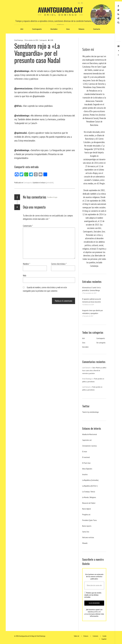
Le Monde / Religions (89, 497)
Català (104, 636)
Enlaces (81, 29)
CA (79, 3)
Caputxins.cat (87, 440)
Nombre (27, 264)
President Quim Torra (89, 520)
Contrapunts (37, 29)
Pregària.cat (86, 514)
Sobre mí (76, 636)
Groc (68, 29)
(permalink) (50, 183)
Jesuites (85, 474)
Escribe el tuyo (52, 197)
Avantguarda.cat (60, 10)
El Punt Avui (86, 463)
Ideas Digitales (87, 469)
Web (25, 275)
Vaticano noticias (88, 537)
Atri (22, 29)
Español (104, 639)
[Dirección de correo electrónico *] (94, 585)
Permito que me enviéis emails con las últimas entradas (93, 595)
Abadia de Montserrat (90, 434)
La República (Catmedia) (90, 480)
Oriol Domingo (19, 40)
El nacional (86, 457)
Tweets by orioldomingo (90, 412)
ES (82, 3)
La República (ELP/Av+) (90, 486)
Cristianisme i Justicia (89, 446)
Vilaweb (85, 543)
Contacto (97, 29)
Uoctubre (54, 29)
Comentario (28, 226)
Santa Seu (86, 532)
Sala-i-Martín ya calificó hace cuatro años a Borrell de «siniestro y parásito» (94, 370)
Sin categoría (101, 343)
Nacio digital (86, 509)
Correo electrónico (59, 264)
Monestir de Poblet (89, 503)
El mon (85, 451)
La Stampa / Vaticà (89, 492)
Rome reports (87, 526)
